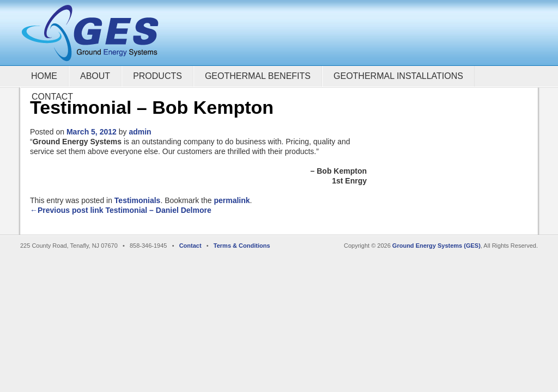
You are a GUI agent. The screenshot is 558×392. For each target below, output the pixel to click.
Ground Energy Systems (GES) (436, 246)
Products (157, 76)
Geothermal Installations (398, 76)
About (95, 76)
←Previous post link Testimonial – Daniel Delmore (121, 210)
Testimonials (138, 200)
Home (44, 76)
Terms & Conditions (242, 246)
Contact (52, 97)
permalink (232, 200)
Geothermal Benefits (258, 76)
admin (140, 132)
